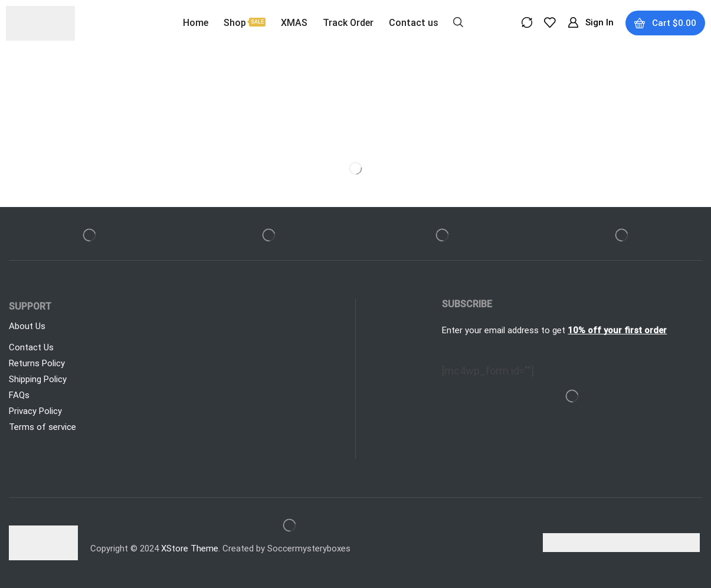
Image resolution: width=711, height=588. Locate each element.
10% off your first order (617, 330)
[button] (458, 21)
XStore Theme (190, 548)
